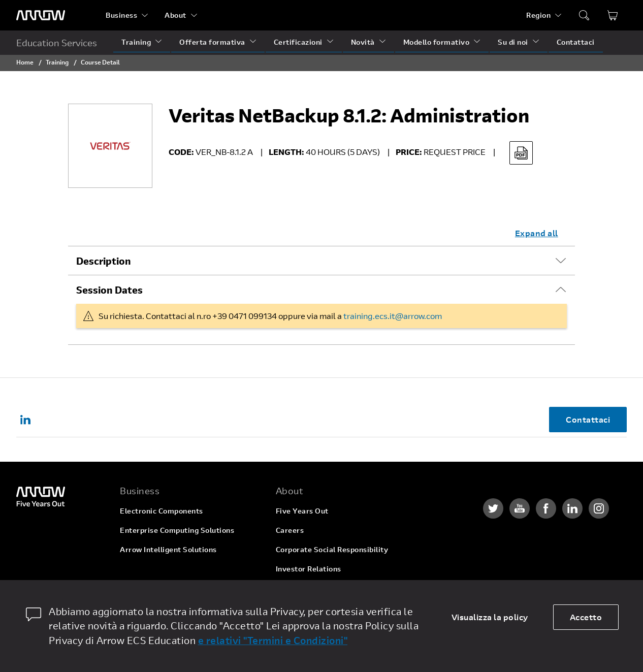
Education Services (57, 43)
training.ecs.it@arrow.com (393, 316)
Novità (363, 42)
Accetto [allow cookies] (586, 617)
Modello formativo (437, 42)
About (175, 15)
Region (538, 15)
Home (25, 62)
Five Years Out (302, 511)
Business (121, 15)
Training (136, 42)
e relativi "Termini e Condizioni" (273, 640)
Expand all (537, 233)
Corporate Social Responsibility (332, 549)
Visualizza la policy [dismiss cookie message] (490, 617)
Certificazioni (298, 42)
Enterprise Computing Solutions (177, 530)
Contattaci (576, 42)
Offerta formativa (212, 42)
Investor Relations (309, 569)
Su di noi (513, 42)
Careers (290, 530)
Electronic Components (162, 511)
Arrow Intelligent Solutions (168, 549)
